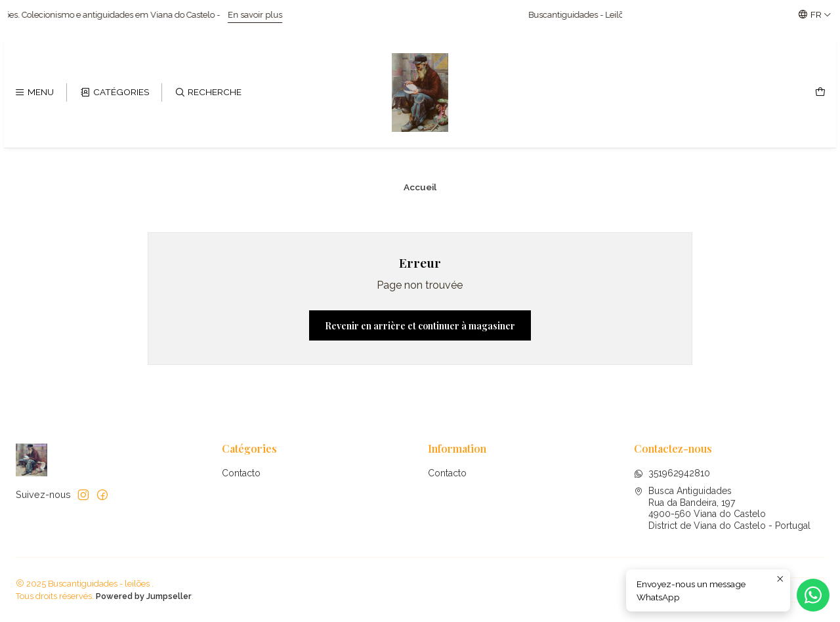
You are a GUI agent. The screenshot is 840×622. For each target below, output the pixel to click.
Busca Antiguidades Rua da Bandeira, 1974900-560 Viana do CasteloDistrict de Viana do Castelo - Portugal (722, 508)
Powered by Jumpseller (144, 596)
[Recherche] (208, 93)
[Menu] (34, 93)
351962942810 (672, 473)
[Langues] (815, 14)
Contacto (241, 473)
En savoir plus (272, 15)
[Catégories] (114, 93)
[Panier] (820, 93)
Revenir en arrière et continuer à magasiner (420, 325)
